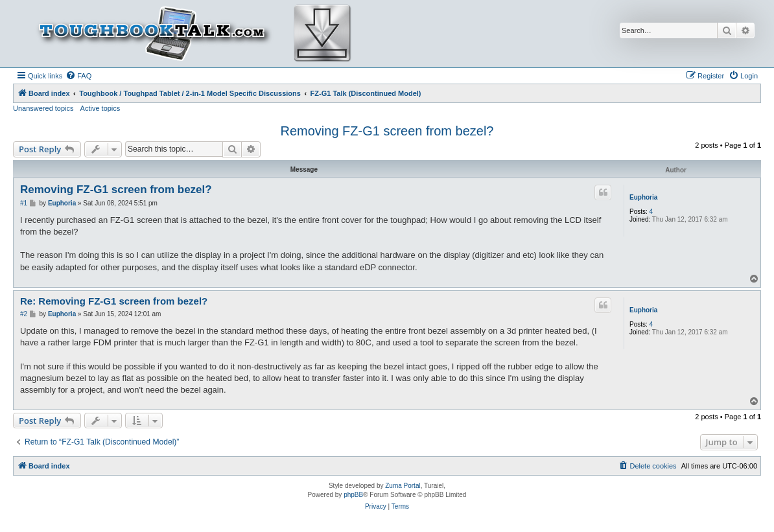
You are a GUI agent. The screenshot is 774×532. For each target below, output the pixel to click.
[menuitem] (78, 76)
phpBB (353, 495)
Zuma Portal (403, 486)
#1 (24, 203)
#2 (24, 314)
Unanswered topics (43, 108)
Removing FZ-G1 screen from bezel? (387, 131)
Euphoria (643, 197)
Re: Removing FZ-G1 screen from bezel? (114, 301)
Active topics (100, 108)
